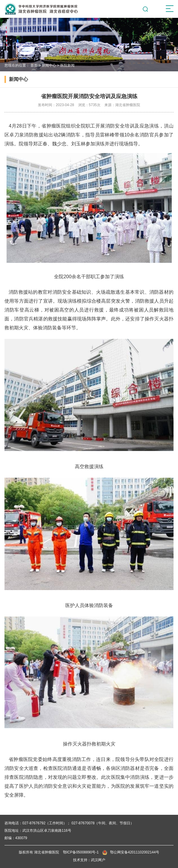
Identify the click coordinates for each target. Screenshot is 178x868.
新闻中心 (49, 65)
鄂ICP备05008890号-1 (81, 852)
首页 (34, 65)
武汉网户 (98, 860)
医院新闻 (67, 65)
